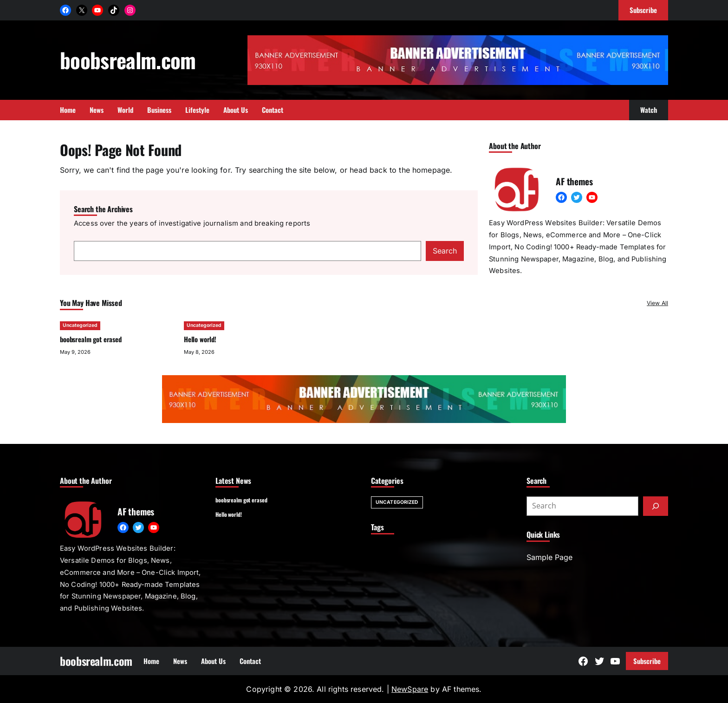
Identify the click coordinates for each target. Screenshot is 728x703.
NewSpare (410, 689)
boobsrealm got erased (91, 339)
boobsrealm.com (128, 60)
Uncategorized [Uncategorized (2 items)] (397, 502)
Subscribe (647, 661)
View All (657, 303)
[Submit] (656, 506)
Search (445, 251)
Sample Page (549, 557)
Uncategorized (80, 325)
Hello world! (200, 339)
